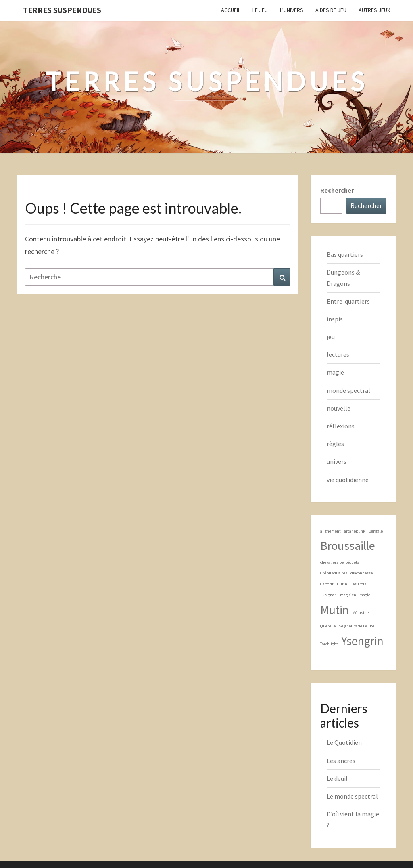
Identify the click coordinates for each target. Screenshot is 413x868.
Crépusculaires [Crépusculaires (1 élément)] (334, 573)
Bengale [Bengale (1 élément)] (376, 531)
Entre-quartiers (348, 301)
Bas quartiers (345, 254)
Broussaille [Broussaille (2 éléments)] (348, 546)
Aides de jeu (331, 10)
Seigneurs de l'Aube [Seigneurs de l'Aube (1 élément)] (357, 626)
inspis (335, 319)
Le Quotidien (344, 742)
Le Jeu (260, 10)
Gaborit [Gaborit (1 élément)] (327, 584)
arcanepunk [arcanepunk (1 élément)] (355, 531)
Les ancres (341, 761)
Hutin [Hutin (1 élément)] (342, 584)
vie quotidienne (348, 480)
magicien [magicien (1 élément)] (348, 595)
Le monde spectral (352, 796)
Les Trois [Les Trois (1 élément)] (358, 584)
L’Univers (292, 10)
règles (335, 444)
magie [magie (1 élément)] (365, 595)
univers (337, 461)
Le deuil (337, 778)
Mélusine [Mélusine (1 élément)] (360, 613)
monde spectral (348, 390)
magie (335, 372)
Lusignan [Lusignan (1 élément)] (329, 595)
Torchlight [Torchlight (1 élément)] (329, 644)
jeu (331, 337)
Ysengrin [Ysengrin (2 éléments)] (362, 641)
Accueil (231, 10)
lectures (338, 354)
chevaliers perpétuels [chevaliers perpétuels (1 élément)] (340, 562)
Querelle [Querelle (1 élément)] (328, 626)
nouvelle (339, 408)
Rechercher (337, 190)
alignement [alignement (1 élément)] (331, 531)
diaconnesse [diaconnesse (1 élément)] (362, 573)
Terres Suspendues (62, 10)
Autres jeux (374, 10)
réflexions (341, 426)
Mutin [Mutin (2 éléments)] (335, 610)
